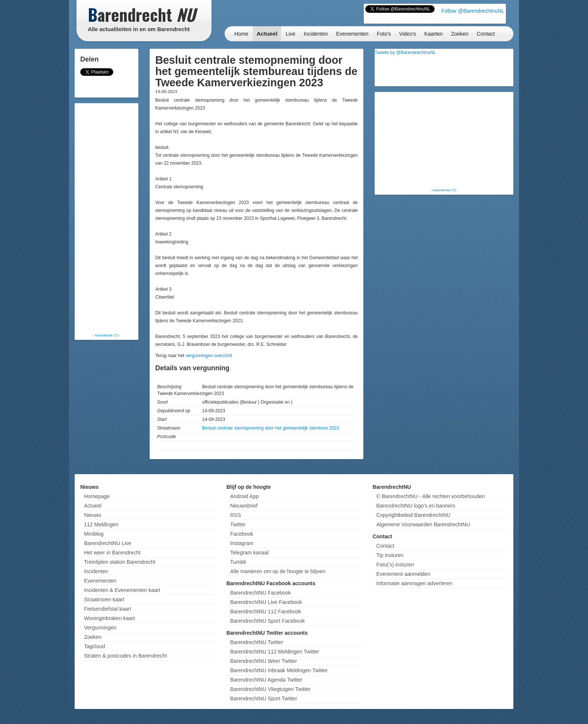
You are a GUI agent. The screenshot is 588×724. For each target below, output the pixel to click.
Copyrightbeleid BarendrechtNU (413, 515)
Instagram (242, 543)
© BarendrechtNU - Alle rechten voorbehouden (430, 496)
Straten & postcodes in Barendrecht (125, 656)
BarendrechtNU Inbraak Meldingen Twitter (279, 670)
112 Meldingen (101, 524)
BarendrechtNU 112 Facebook (266, 611)
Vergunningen (100, 628)
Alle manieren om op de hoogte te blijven (278, 571)
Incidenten (316, 34)
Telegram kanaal (250, 553)
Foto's (384, 34)
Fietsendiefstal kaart (107, 609)
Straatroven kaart (104, 599)
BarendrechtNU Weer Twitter (264, 661)
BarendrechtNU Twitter (257, 642)
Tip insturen (390, 555)
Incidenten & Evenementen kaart (122, 590)
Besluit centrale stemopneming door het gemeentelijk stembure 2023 (271, 428)
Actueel (267, 34)
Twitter (238, 524)
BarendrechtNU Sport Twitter (264, 698)
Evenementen (352, 34)
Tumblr (238, 562)
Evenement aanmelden (403, 574)
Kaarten (434, 34)
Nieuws (93, 515)
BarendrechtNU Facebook (261, 593)
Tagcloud (94, 646)
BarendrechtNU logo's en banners (415, 506)
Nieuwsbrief (244, 506)
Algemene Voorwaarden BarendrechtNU (423, 524)
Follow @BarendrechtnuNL (473, 11)
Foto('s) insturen (395, 565)
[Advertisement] (106, 218)
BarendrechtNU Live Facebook (266, 602)
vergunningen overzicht (209, 356)
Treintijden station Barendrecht (120, 562)
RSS (236, 515)
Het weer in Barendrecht (112, 553)
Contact (486, 34)
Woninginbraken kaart (109, 618)
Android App (244, 496)
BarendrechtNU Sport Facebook (268, 621)
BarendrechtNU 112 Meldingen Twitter (275, 652)
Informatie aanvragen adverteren (414, 583)
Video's (407, 34)
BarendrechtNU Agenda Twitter (266, 680)
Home (241, 34)
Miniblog (94, 534)
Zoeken (460, 34)
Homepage (97, 496)
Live (291, 34)
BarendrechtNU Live (108, 543)
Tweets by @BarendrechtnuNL (405, 53)
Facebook (242, 534)
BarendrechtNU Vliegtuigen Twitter (271, 689)
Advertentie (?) (106, 335)
